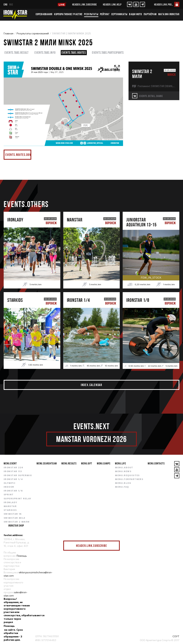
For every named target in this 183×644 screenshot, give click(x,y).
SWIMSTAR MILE (15, 518)
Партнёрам (150, 14)
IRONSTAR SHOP (16, 525)
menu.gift (87, 463)
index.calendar (91, 385)
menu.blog (123, 483)
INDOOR (9, 487)
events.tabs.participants (108, 53)
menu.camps (104, 463)
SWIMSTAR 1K (13, 514)
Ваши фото (135, 14)
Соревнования (44, 14)
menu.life (120, 463)
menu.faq (122, 487)
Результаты (91, 14)
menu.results (69, 463)
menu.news (123, 472)
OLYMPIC (10, 483)
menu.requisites (127, 476)
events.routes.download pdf (18, 155)
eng (6, 4)
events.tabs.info (45, 53)
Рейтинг (105, 14)
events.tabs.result (17, 53)
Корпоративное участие (68, 14)
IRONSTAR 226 (13, 468)
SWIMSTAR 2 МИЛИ (17, 522)
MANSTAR (10, 506)
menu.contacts (156, 463)
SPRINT (9, 495)
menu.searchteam (47, 463)
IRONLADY (11, 503)
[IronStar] (15, 15)
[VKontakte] (130, 4)
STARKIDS (10, 510)
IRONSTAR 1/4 (13, 479)
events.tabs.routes (74, 53)
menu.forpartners (129, 479)
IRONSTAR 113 (13, 472)
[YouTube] (136, 4)
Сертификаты (119, 14)
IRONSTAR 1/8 (13, 491)
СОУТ (176, 636)
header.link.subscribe (85, 4)
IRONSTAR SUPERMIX (18, 476)
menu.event (10, 463)
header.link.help (112, 4)
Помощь (22, 556)
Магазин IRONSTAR (169, 14)
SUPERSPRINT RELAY (17, 499)
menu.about (124, 468)
